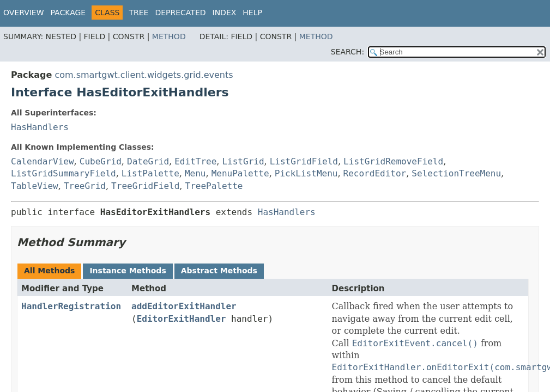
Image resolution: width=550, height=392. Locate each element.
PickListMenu (306, 173)
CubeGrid (101, 161)
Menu (195, 173)
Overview (24, 13)
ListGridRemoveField (393, 161)
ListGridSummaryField (64, 173)
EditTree (195, 161)
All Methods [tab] (49, 271)
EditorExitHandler (182, 319)
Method (169, 36)
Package (68, 13)
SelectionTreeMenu (456, 173)
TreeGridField (145, 186)
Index (225, 13)
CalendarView (43, 161)
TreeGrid (85, 186)
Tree (138, 13)
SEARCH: (347, 52)
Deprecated (180, 13)
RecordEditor (375, 173)
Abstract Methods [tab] (219, 271)
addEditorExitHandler (184, 306)
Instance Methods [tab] (128, 271)
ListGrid (243, 161)
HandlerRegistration (71, 306)
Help (252, 13)
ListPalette (150, 173)
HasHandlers (40, 127)
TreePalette (214, 186)
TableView (35, 186)
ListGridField (304, 161)
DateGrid (148, 161)
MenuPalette (240, 173)
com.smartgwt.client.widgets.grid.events (144, 75)
